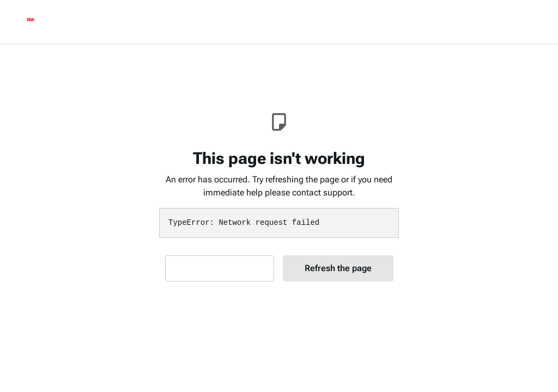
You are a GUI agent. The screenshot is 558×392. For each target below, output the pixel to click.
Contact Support (220, 268)
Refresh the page (338, 268)
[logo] (31, 22)
